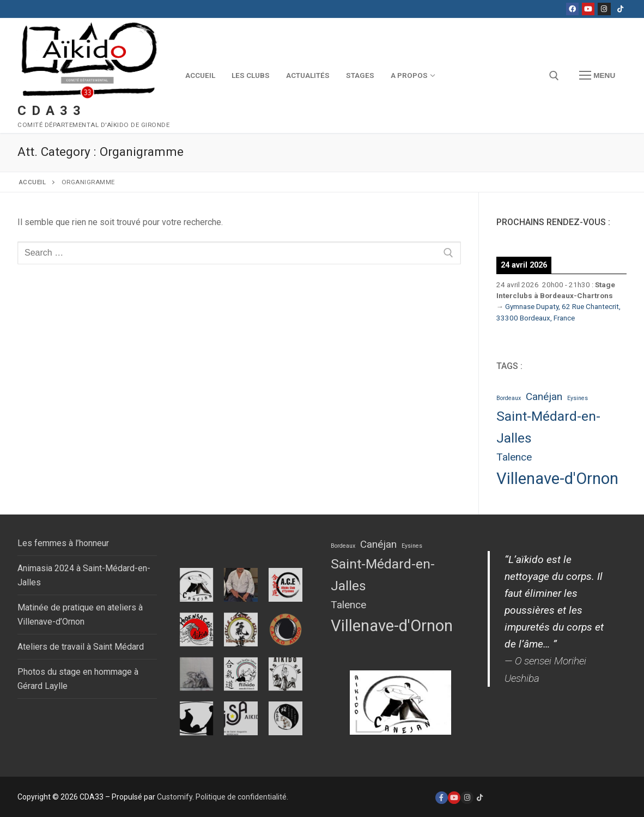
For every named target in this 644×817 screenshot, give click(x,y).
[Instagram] (604, 9)
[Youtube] (588, 9)
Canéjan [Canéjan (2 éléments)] (544, 397)
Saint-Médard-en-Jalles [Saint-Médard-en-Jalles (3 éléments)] (548, 427)
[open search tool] (554, 76)
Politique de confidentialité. (242, 797)
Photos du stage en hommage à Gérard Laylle (78, 679)
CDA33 (52, 111)
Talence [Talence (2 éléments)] (514, 457)
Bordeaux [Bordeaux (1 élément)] (509, 398)
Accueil (33, 182)
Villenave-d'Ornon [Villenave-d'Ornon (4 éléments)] (557, 479)
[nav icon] (597, 76)
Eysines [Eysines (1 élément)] (578, 398)
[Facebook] (572, 9)
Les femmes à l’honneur (63, 543)
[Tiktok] (620, 9)
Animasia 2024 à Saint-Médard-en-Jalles (84, 575)
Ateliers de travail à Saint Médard (81, 647)
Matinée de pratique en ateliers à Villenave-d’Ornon (80, 615)
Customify (175, 797)
